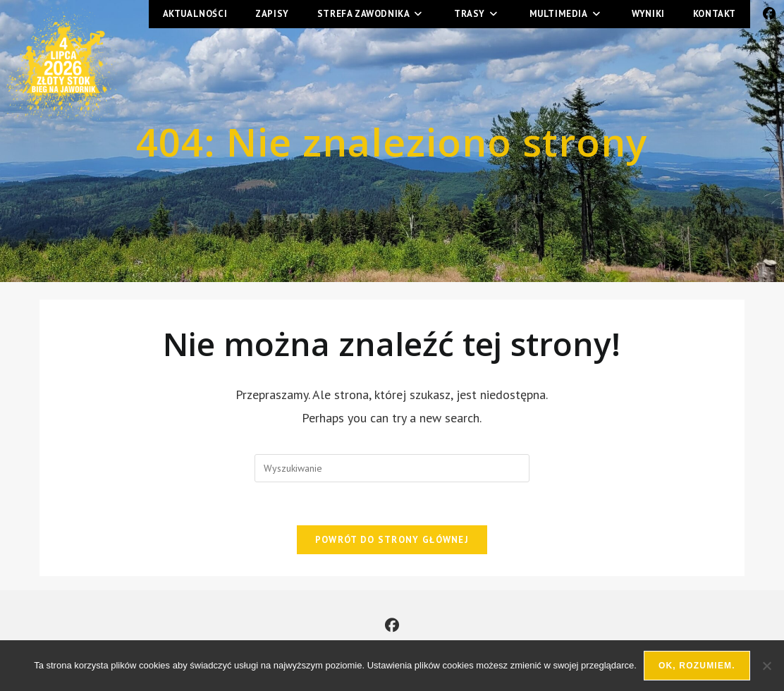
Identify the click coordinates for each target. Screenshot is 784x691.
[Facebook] (392, 625)
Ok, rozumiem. (697, 666)
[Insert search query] (392, 468)
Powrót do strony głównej (392, 540)
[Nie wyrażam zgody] (766, 666)
